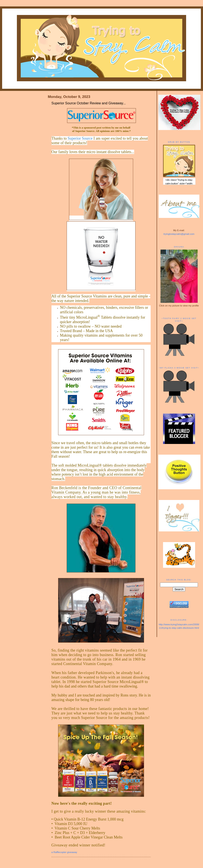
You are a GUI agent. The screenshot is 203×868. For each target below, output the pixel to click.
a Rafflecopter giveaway (64, 852)
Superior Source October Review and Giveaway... (89, 103)
